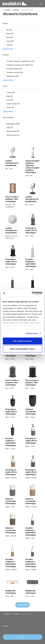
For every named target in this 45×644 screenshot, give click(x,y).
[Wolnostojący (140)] (4, 124)
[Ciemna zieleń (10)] (4, 104)
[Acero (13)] (4, 41)
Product (6, 55)
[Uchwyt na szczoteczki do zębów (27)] (4, 65)
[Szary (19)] (4, 100)
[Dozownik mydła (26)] (4, 69)
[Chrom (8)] (4, 107)
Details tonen (32, 333)
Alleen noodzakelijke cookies (22, 349)
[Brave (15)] (4, 34)
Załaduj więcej (22, 605)
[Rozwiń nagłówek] (41, 4)
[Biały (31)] (4, 96)
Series (5, 23)
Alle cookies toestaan (23, 341)
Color (5, 86)
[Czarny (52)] (4, 92)
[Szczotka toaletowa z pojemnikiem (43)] (4, 61)
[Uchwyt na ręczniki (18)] (4, 72)
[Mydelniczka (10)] (4, 76)
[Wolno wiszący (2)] (4, 135)
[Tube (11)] (4, 45)
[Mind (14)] (4, 37)
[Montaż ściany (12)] (4, 131)
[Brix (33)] (4, 30)
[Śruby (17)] (4, 128)
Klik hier (7, 326)
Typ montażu (8, 117)
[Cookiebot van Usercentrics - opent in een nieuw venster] (32, 293)
